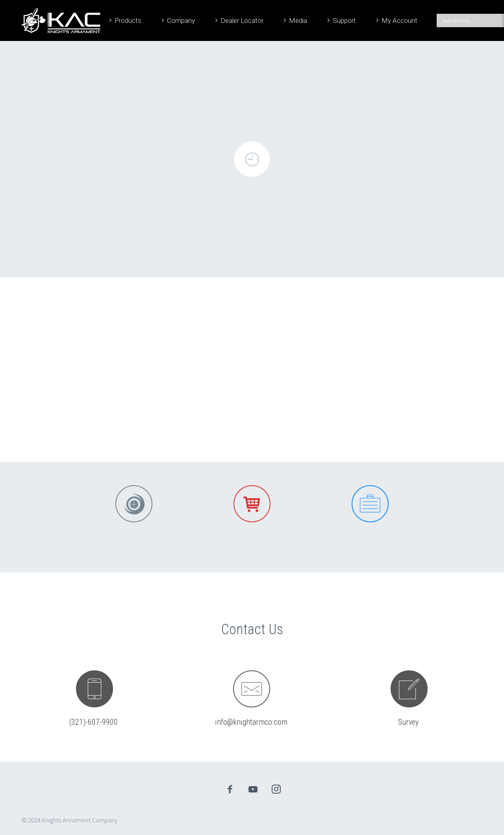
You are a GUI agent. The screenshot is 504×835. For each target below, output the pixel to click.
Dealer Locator (242, 20)
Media (298, 20)
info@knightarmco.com (251, 722)
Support (344, 20)
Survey (408, 722)
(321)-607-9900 (94, 722)
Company (181, 20)
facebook (230, 789)
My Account (399, 20)
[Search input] (471, 20)
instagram (276, 789)
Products (128, 20)
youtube (253, 789)
